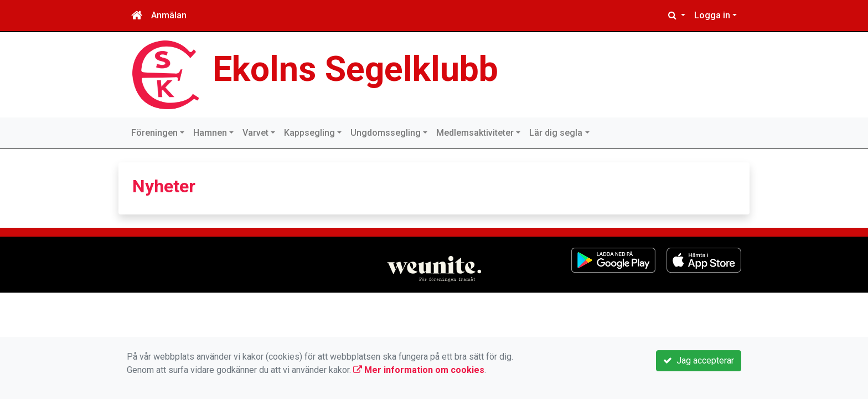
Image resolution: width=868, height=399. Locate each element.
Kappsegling (309, 133)
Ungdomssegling (386, 133)
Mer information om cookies (419, 370)
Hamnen (210, 133)
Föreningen (154, 133)
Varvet (255, 133)
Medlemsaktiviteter (475, 133)
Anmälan (169, 15)
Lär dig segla (556, 133)
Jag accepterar (699, 360)
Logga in (712, 15)
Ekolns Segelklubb (355, 69)
